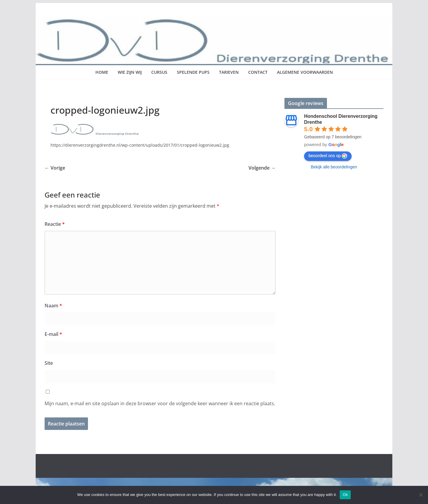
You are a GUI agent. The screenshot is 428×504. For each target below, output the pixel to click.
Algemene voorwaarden (305, 72)
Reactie (55, 224)
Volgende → (262, 168)
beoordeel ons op (328, 156)
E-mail (53, 334)
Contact (258, 72)
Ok (345, 495)
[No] (421, 495)
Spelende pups (193, 72)
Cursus (159, 72)
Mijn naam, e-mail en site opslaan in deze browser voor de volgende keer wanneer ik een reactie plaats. (160, 403)
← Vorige (55, 168)
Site (49, 363)
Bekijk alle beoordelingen (334, 167)
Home (102, 72)
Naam (53, 306)
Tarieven (229, 72)
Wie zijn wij (130, 72)
